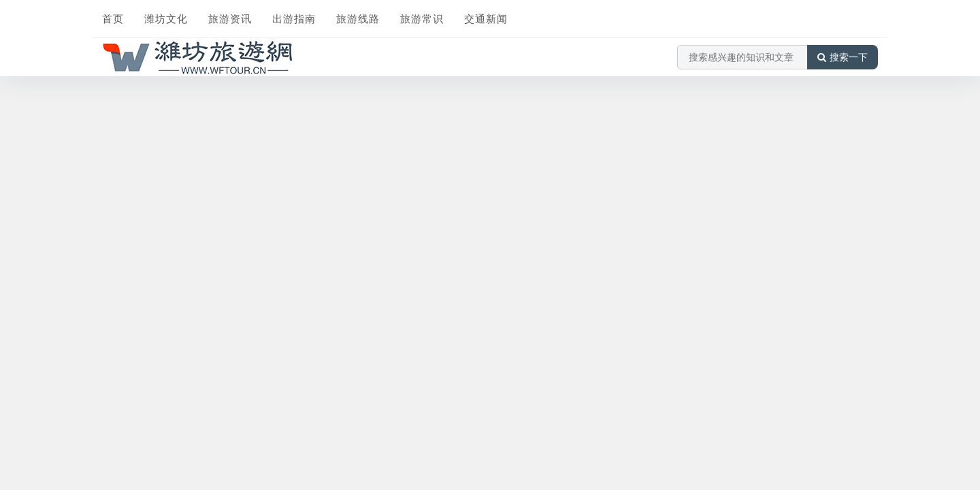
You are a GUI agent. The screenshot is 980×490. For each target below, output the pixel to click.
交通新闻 (486, 18)
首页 (113, 18)
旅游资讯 (230, 18)
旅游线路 (358, 18)
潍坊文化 (166, 18)
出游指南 (294, 18)
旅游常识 (422, 18)
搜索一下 (843, 57)
